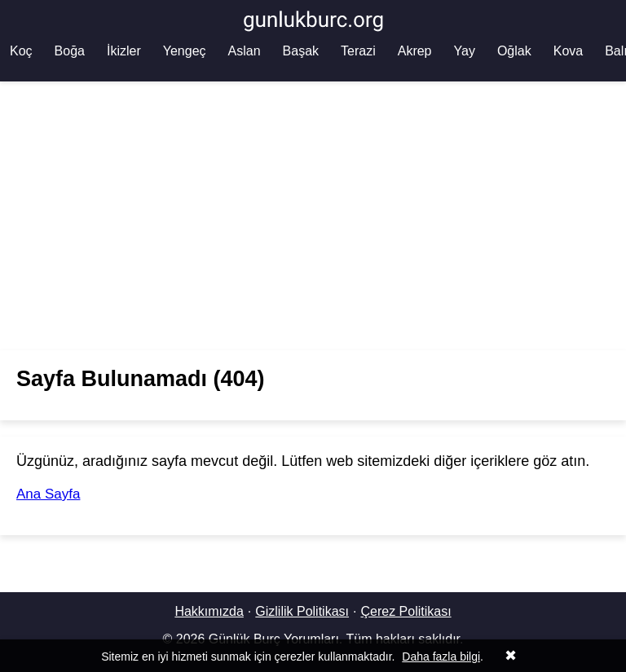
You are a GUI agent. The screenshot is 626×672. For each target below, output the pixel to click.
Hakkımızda (209, 611)
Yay (465, 51)
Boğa (70, 51)
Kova (568, 51)
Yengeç (185, 51)
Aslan (245, 51)
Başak (301, 51)
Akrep (415, 51)
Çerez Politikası (406, 611)
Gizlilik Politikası (302, 611)
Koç (21, 51)
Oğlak (514, 51)
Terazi (358, 51)
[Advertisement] (313, 216)
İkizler (124, 51)
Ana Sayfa (48, 494)
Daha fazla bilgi (441, 657)
